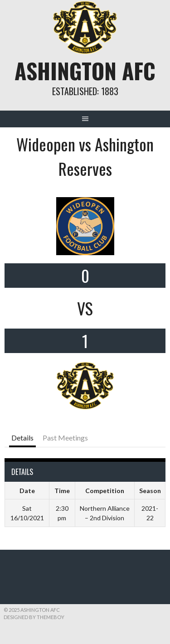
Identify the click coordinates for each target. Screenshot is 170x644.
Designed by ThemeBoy (34, 617)
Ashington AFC (85, 70)
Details (22, 438)
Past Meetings (65, 438)
